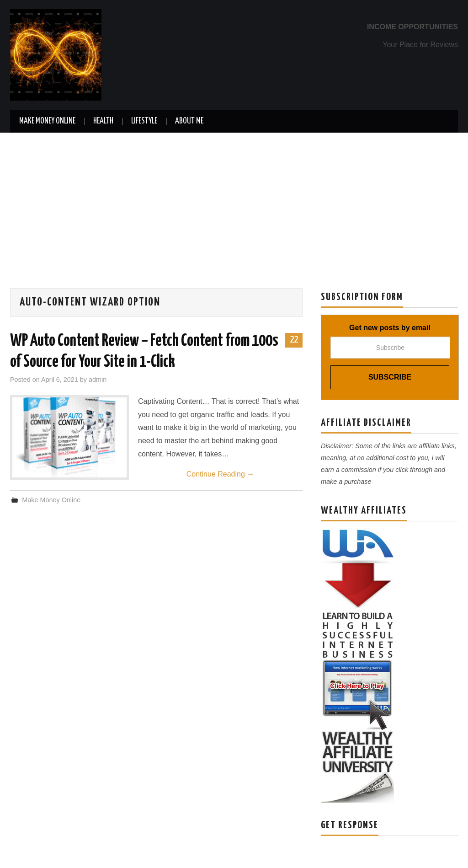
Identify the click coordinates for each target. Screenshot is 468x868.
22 (294, 340)
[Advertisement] (234, 201)
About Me (189, 121)
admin (98, 380)
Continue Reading (221, 474)
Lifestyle (144, 121)
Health (103, 121)
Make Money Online (47, 121)
